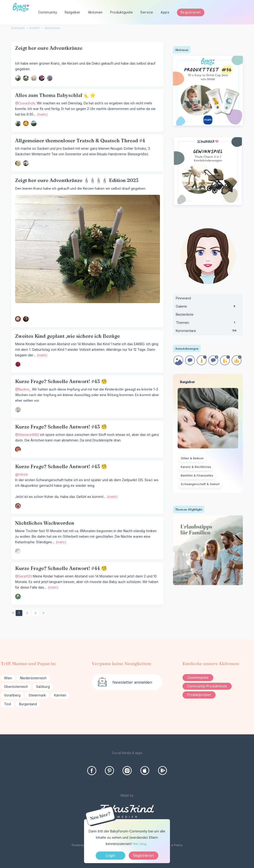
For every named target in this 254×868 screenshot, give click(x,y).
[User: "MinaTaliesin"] (42, 78)
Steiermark (37, 695)
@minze (22, 474)
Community (48, 12)
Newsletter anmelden (132, 682)
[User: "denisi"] (18, 364)
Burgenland (28, 704)
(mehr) (42, 114)
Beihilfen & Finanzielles (197, 475)
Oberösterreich (16, 687)
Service (147, 12)
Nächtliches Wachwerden (45, 523)
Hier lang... (140, 844)
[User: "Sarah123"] (18, 596)
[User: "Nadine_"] (18, 410)
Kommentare (208, 332)
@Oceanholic (25, 103)
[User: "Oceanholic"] (26, 123)
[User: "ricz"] (26, 163)
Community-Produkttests (207, 686)
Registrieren (191, 12)
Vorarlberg (12, 695)
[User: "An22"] (50, 78)
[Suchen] (242, 12)
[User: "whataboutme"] (18, 163)
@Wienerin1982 (27, 435)
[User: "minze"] (18, 506)
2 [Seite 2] (27, 613)
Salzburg (43, 687)
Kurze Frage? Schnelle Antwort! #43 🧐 (61, 381)
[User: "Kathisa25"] (26, 319)
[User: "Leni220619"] (18, 78)
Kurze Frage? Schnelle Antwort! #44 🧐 (61, 568)
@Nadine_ (23, 389)
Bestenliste (185, 314)
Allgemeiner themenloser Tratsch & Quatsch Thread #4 (80, 141)
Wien (8, 678)
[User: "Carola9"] (18, 551)
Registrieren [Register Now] (143, 855)
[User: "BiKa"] (34, 78)
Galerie (208, 307)
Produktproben (199, 695)
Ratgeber (73, 12)
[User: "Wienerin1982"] (18, 449)
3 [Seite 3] (35, 613)
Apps (165, 12)
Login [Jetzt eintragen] (110, 855)
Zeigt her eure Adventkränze (49, 48)
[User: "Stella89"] (18, 123)
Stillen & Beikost (192, 458)
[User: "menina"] (26, 78)
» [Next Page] (43, 613)
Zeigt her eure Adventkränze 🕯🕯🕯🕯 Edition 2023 (77, 180)
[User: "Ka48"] (18, 319)
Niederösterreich (33, 678)
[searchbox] (224, 12)
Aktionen (95, 12)
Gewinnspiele (198, 678)
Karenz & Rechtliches (196, 467)
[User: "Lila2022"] (34, 123)
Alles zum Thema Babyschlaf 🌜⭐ (55, 95)
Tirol (7, 704)
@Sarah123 (24, 576)
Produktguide (121, 12)
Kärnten (60, 695)
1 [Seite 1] (19, 613)
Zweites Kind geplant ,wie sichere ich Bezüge (68, 336)
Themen (208, 324)
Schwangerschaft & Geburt (200, 484)
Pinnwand (183, 298)
